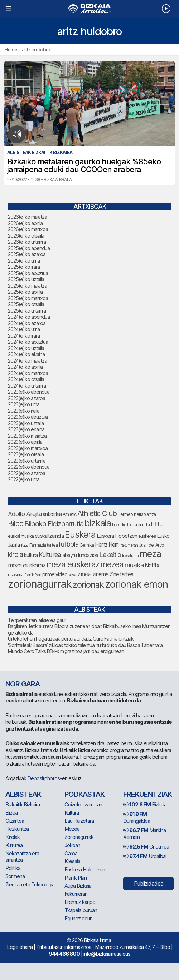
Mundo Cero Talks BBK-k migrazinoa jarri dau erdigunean (66, 651)
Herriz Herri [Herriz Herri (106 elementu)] (107, 545)
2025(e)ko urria (24, 261)
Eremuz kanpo (80, 902)
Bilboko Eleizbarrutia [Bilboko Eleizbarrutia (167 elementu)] (54, 524)
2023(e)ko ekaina (26, 429)
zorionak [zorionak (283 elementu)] (88, 585)
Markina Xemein (144, 834)
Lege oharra (20, 947)
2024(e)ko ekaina (26, 354)
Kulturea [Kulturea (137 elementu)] (50, 555)
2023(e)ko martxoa (28, 448)
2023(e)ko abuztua (28, 417)
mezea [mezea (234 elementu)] (112, 564)
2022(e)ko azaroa (26, 473)
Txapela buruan (81, 910)
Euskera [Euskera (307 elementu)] (80, 534)
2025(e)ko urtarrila (27, 311)
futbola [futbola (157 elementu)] (69, 544)
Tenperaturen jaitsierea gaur (37, 620)
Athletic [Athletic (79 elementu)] (69, 514)
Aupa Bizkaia (78, 886)
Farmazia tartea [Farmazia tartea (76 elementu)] (43, 545)
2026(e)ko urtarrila (27, 242)
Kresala (72, 861)
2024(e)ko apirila (25, 367)
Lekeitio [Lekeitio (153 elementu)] (110, 554)
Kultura (72, 813)
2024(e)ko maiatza (27, 361)
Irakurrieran (76, 894)
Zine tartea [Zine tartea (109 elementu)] (121, 574)
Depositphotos (43, 778)
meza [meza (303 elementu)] (150, 554)
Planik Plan (76, 878)
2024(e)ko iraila (24, 336)
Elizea (11, 813)
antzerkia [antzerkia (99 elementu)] (52, 514)
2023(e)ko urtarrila (27, 461)
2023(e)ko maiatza (27, 436)
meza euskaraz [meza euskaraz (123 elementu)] (27, 565)
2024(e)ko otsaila (26, 379)
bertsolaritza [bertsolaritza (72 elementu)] (145, 514)
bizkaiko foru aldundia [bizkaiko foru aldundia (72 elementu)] (131, 525)
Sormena (15, 876)
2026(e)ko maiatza (27, 217)
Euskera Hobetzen (85, 869)
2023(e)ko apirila (25, 442)
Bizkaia (145, 804)
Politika (13, 868)
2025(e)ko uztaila (26, 279)
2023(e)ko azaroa (26, 398)
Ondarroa (146, 847)
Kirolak (13, 837)
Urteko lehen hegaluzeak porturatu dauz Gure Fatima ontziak (71, 639)
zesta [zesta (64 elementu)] (72, 575)
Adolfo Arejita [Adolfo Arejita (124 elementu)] (25, 514)
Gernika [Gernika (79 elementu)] (87, 545)
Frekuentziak (147, 794)
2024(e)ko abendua (29, 317)
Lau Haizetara (79, 821)
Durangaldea (137, 817)
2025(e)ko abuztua (28, 273)
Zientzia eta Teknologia (30, 884)
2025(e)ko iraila (24, 267)
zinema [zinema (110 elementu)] (100, 574)
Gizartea (15, 821)
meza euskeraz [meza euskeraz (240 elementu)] (73, 564)
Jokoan (72, 845)
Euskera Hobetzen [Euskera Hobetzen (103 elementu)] (117, 536)
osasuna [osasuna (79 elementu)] (16, 575)
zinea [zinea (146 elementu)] (84, 574)
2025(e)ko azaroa (27, 254)
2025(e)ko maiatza (27, 286)
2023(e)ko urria (24, 404)
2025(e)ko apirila (25, 292)
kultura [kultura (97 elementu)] (31, 555)
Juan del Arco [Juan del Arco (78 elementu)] (151, 545)
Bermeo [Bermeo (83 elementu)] (125, 514)
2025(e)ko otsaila (26, 304)
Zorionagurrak (79, 837)
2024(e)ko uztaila (26, 348)
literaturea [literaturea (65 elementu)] (130, 556)
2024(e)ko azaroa (27, 323)
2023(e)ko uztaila (26, 423)
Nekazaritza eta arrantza (22, 857)
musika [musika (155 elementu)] (134, 565)
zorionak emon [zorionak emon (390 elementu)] (136, 584)
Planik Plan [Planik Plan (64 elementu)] (33, 575)
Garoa (71, 853)
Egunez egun (78, 918)
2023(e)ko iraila (24, 411)
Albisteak (23, 794)
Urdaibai (145, 856)
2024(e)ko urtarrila (27, 386)
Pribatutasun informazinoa (64, 947)
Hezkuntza (17, 829)
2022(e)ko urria (24, 479)
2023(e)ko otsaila (26, 454)
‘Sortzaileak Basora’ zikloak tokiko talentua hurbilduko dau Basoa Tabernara (85, 645)
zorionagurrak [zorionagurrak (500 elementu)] (40, 584)
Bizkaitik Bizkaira (23, 804)
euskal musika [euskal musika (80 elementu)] (21, 536)
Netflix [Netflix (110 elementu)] (152, 565)
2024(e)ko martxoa (28, 373)
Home (11, 49)
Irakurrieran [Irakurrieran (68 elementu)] (129, 545)
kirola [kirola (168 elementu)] (15, 554)
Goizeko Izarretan (83, 804)
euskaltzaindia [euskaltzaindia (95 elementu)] (49, 536)
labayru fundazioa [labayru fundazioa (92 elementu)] (80, 555)
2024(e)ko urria (24, 329)
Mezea (72, 829)
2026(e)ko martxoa (28, 229)
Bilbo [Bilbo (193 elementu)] (16, 524)
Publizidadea (149, 884)
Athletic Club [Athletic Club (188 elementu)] (97, 513)
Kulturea (14, 845)
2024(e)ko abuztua (28, 342)
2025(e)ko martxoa (28, 298)
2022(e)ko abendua (29, 467)
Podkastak (84, 794)
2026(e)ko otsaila (26, 236)
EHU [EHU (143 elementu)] (157, 524)
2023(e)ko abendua (29, 392)
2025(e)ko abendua (29, 248)
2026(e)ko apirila (25, 223)
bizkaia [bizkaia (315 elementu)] (98, 523)
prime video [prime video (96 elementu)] (55, 574)
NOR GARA (23, 684)
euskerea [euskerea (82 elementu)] (147, 536)
